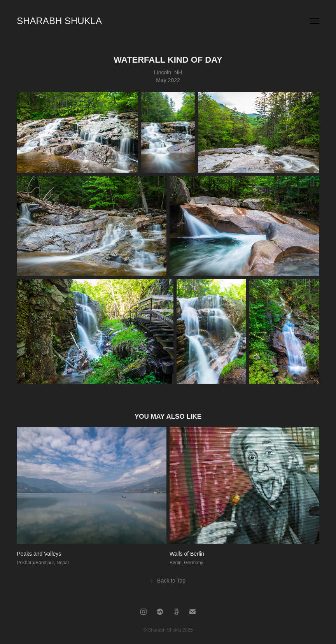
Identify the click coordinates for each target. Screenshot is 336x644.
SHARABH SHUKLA (59, 21)
